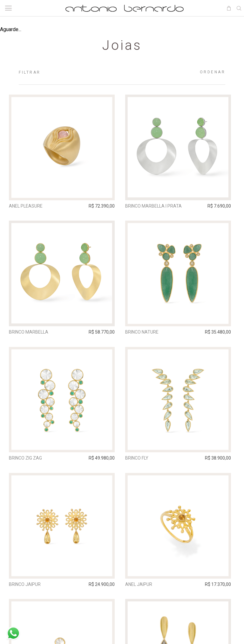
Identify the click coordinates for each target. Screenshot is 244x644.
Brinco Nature (145, 333)
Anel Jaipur (142, 588)
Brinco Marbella (30, 333)
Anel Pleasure (27, 206)
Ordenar (213, 72)
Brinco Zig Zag (27, 460)
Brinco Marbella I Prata (157, 206)
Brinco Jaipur (26, 588)
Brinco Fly (140, 460)
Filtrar (30, 72)
